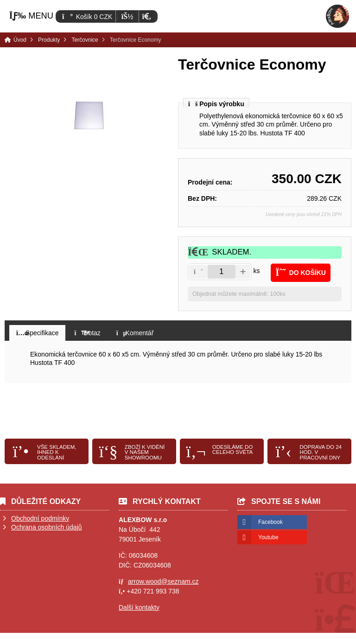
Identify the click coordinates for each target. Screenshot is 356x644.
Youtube (268, 526)
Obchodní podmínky (40, 507)
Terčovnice (85, 40)
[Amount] (222, 261)
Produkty (49, 40)
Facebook (270, 511)
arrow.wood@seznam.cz (163, 570)
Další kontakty (139, 596)
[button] (147, 16)
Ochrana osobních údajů (47, 516)
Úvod (337, 16)
